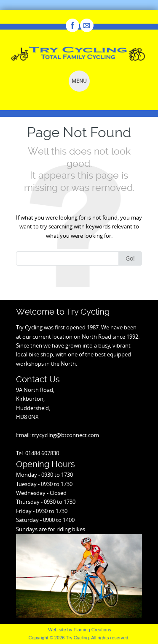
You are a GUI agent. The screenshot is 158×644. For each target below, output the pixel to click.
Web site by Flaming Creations (80, 630)
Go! (130, 258)
